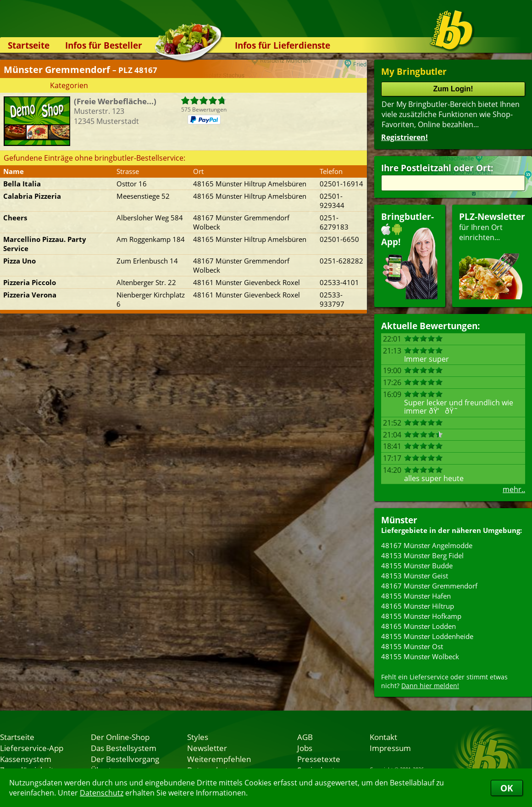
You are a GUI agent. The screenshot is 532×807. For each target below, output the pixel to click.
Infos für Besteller (104, 45)
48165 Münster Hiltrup (418, 606)
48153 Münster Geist (415, 576)
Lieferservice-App (32, 748)
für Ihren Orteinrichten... (492, 255)
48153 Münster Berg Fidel (422, 555)
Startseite (29, 45)
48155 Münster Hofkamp (421, 616)
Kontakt (383, 737)
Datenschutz (102, 793)
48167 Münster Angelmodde (427, 545)
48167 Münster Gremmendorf (429, 586)
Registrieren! (405, 137)
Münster (399, 520)
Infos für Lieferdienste (283, 45)
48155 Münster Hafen (416, 596)
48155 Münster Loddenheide (427, 636)
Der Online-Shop (120, 737)
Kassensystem (26, 759)
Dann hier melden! (430, 686)
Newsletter (207, 748)
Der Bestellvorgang (125, 759)
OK (507, 788)
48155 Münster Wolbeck (420, 656)
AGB (305, 737)
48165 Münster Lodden (418, 626)
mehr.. (514, 489)
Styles (198, 737)
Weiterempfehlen (219, 759)
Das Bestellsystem (124, 748)
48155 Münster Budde (417, 566)
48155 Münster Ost (412, 646)
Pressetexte (319, 759)
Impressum (390, 748)
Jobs (305, 748)
